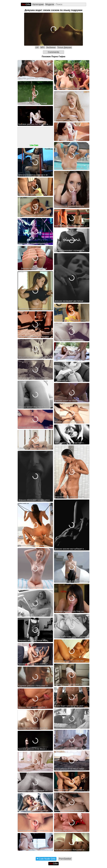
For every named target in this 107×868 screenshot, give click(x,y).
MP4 (42, 47)
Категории (38, 4)
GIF (37, 47)
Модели (50, 4)
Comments (54, 52)
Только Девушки (64, 47)
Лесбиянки (51, 47)
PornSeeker (65, 859)
